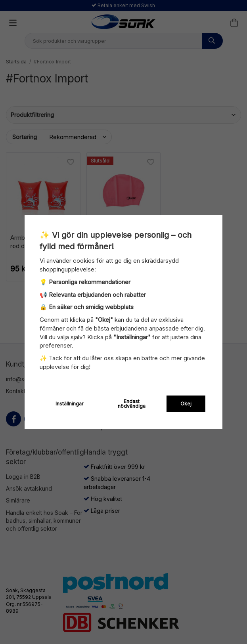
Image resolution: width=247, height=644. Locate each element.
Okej (186, 404)
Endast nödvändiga (132, 404)
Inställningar (69, 404)
